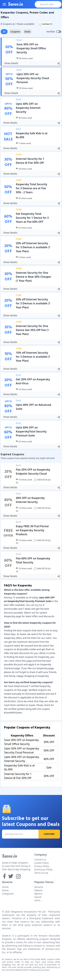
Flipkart (38, 890)
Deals (27, 32)
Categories (8, 894)
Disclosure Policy (43, 869)
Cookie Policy (41, 863)
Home (5, 887)
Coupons (15, 32)
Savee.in (10, 856)
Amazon (39, 887)
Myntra (38, 894)
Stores (5, 890)
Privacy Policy (42, 866)
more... (38, 900)
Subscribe (49, 834)
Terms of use (41, 873)
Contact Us (40, 859)
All (4, 32)
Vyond (38, 897)
